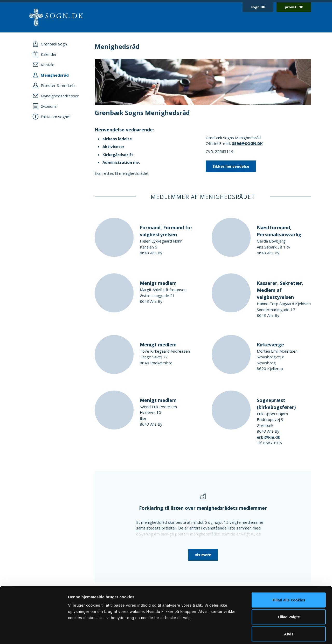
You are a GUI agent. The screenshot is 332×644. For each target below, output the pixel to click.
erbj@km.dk (268, 437)
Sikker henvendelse (231, 166)
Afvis (289, 610)
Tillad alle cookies (289, 576)
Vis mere (203, 555)
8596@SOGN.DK (247, 143)
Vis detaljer (270, 634)
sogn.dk (258, 7)
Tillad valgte (289, 593)
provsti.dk (294, 7)
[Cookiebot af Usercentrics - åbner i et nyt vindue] (34, 634)
